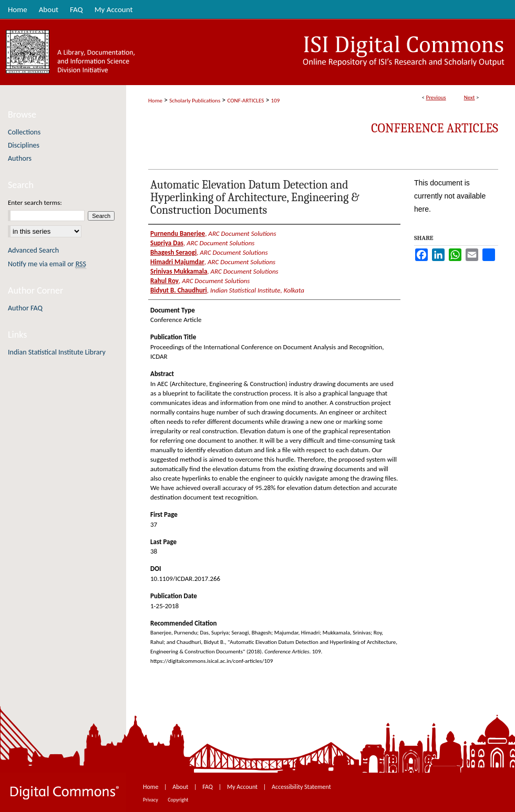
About (181, 787)
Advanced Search (33, 250)
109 (276, 101)
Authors (20, 158)
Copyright (178, 800)
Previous (436, 97)
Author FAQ (25, 308)
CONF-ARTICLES (246, 101)
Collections (24, 132)
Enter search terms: (35, 202)
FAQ (208, 787)
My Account (243, 787)
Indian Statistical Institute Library (57, 352)
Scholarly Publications (195, 101)
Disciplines (24, 145)
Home (155, 101)
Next (470, 97)
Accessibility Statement (301, 787)
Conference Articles (435, 128)
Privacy (151, 800)
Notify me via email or (47, 264)
